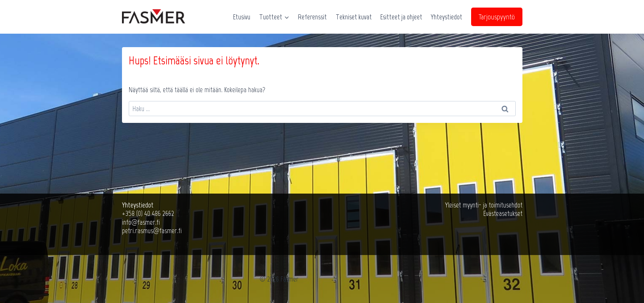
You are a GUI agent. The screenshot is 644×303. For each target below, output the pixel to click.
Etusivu (242, 17)
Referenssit (312, 17)
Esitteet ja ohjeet (401, 17)
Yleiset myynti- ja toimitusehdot (484, 205)
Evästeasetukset (503, 213)
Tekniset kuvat (354, 17)
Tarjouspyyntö (497, 17)
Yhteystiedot (447, 17)
